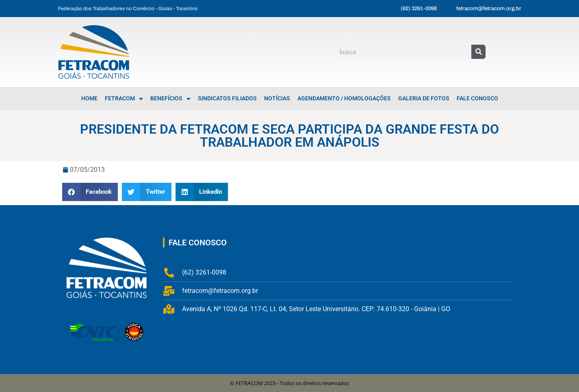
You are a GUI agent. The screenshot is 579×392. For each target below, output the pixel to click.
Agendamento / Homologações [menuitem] (344, 99)
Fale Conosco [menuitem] (477, 99)
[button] (90, 192)
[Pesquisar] (478, 52)
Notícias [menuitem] (277, 99)
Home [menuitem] (89, 99)
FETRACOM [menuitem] (124, 99)
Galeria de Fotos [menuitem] (424, 99)
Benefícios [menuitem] (170, 99)
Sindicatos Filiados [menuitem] (227, 99)
